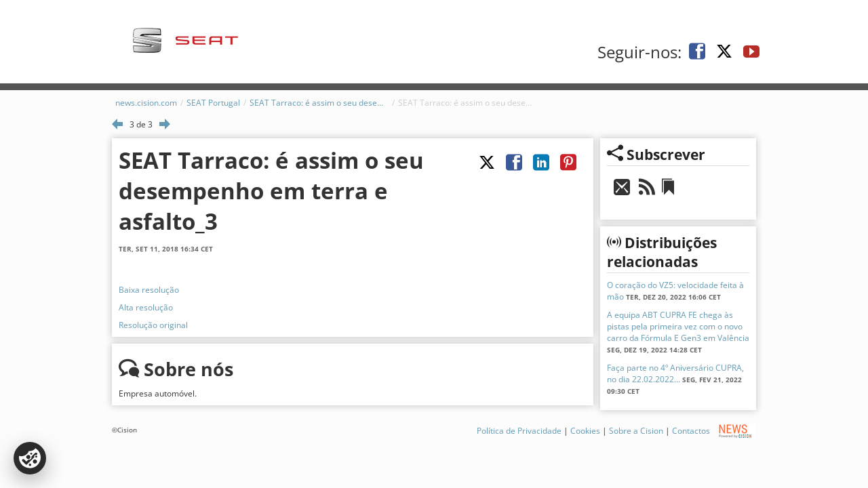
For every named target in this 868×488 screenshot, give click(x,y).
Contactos (691, 431)
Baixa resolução (149, 290)
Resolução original (153, 325)
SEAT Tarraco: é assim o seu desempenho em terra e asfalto (319, 103)
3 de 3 (141, 124)
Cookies (585, 431)
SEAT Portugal (213, 103)
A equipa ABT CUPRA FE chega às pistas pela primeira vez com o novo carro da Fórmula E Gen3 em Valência (678, 326)
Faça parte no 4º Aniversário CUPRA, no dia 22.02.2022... (675, 373)
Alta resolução (146, 307)
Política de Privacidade (519, 431)
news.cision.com (146, 103)
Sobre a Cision (636, 431)
